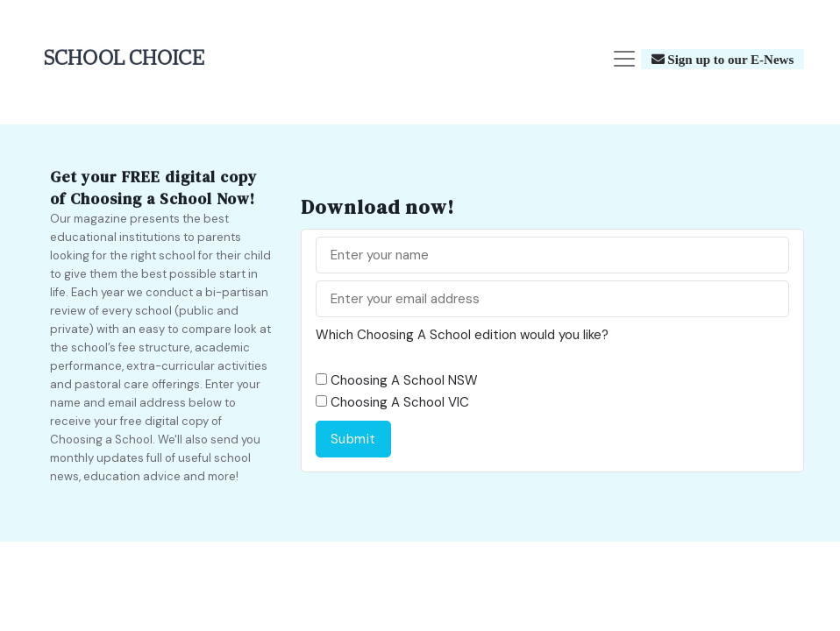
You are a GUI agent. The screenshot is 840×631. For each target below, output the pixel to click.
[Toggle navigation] (624, 59)
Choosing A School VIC (400, 402)
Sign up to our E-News (730, 59)
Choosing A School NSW (404, 380)
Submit (353, 439)
